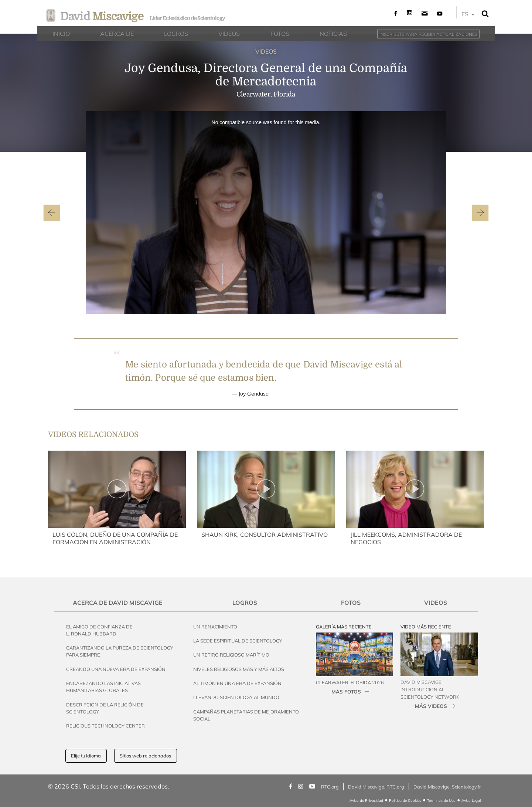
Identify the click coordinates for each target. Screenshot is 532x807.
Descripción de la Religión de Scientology (105, 708)
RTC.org (330, 787)
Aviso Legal (471, 801)
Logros (245, 603)
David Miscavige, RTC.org (376, 787)
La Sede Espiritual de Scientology (238, 641)
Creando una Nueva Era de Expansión (116, 669)
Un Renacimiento (215, 627)
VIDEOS (266, 51)
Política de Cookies (405, 801)
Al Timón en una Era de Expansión (237, 683)
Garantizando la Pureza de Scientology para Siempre (120, 651)
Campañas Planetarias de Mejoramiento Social (246, 715)
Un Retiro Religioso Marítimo (231, 655)
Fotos (351, 603)
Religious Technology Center (105, 726)
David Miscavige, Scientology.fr (447, 787)
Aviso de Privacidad (366, 801)
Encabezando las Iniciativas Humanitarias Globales (103, 687)
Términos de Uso (441, 801)
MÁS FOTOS (346, 691)
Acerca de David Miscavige (118, 603)
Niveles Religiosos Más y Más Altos (239, 669)
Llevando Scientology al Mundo (236, 697)
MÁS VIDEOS (431, 706)
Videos (436, 603)
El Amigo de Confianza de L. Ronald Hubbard (99, 630)
